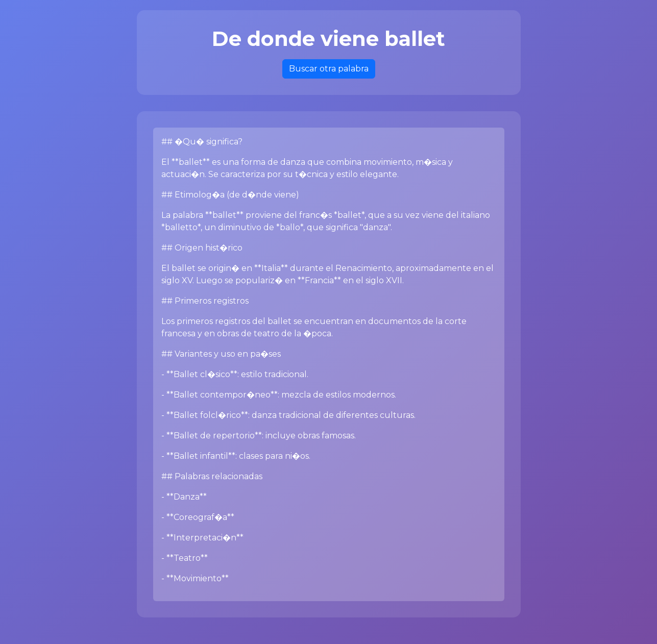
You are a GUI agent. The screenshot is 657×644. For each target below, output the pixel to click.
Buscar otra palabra (329, 69)
